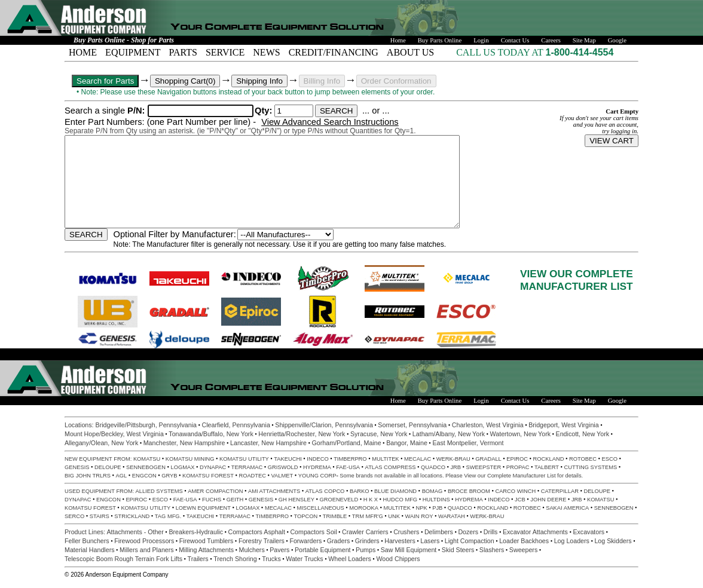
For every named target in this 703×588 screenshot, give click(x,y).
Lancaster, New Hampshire (268, 443)
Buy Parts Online (440, 40)
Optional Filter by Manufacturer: (175, 234)
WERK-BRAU (453, 459)
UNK (394, 516)
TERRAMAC (247, 467)
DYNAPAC (213, 467)
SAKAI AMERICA (567, 508)
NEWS (266, 52)
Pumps (366, 550)
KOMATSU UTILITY (244, 459)
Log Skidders (613, 541)
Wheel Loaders (350, 559)
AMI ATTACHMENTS (274, 491)
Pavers (279, 550)
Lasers (430, 541)
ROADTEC (252, 476)
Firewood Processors (144, 541)
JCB (520, 500)
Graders (339, 541)
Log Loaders (572, 541)
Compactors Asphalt (257, 532)
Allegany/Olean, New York (101, 443)
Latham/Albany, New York (449, 434)
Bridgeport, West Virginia (563, 425)
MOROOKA (364, 508)
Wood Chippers (398, 559)
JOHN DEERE (548, 500)
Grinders (367, 541)
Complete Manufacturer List (522, 476)
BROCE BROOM (469, 491)
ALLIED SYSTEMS (159, 491)
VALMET (282, 476)
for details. (570, 476)
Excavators (589, 532)
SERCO (74, 516)
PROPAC (518, 467)
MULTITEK (385, 459)
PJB (437, 508)
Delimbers (439, 532)
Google (617, 40)
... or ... (376, 111)
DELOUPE (108, 467)
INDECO (317, 459)
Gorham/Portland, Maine (347, 443)
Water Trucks (304, 559)
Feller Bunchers (87, 541)
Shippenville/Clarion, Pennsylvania (324, 425)
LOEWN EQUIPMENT (203, 508)
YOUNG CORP (317, 476)
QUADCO (433, 467)
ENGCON (144, 476)
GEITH (235, 500)
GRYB (169, 476)
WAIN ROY (419, 516)
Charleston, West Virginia (488, 425)
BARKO (360, 491)
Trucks (271, 559)
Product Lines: (86, 532)
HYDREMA (317, 467)
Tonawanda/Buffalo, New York (211, 434)
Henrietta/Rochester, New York (302, 434)
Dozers (468, 532)
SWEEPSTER (484, 467)
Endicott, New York (583, 434)
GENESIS (77, 467)
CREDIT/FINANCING (334, 52)
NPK (422, 508)
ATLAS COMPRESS (391, 467)
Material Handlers (90, 550)
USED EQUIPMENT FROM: (100, 491)
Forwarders (305, 541)
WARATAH (452, 516)
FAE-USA (348, 467)
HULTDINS (436, 500)
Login (481, 40)
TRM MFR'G (368, 516)
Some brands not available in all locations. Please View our (413, 476)
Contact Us (515, 40)
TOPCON (306, 516)
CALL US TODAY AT (501, 52)
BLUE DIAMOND (395, 491)
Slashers (492, 550)
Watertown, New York (520, 434)
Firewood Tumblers (207, 541)
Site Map (584, 40)
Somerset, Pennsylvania (412, 425)
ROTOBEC (583, 459)
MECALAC (418, 459)
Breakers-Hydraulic (196, 532)
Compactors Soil (313, 532)
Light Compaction (470, 541)
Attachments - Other (135, 532)
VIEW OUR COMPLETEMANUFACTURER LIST (577, 280)
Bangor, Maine (407, 443)
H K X (371, 500)
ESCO (609, 459)
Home (398, 40)
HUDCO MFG (401, 500)
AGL (122, 476)
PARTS (183, 52)
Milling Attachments (206, 550)
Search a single (106, 111)
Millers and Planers (147, 550)
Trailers (198, 559)
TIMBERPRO (350, 459)
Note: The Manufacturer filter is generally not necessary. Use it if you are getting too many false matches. (280, 244)
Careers (551, 40)
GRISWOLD (283, 467)
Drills (491, 532)
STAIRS (100, 516)
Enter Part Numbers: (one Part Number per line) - (161, 122)
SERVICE (225, 52)
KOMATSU (147, 459)
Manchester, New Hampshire (184, 443)
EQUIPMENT (133, 52)
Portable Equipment (323, 550)
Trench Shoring (235, 559)
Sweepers (523, 550)
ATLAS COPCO (325, 491)
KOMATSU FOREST (208, 476)
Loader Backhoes (524, 541)
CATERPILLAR (560, 491)
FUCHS (212, 500)
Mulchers (252, 550)
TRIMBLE (335, 516)
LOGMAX (182, 467)
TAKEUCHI (288, 459)
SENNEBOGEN (146, 467)
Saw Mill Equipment (409, 550)
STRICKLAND (132, 516)
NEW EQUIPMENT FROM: (99, 459)
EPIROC (517, 459)
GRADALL (488, 459)
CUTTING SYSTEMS (591, 467)
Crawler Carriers (365, 532)
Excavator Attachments (535, 532)
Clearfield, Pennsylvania (236, 425)
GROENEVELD (339, 500)
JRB (456, 467)
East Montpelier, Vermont (468, 443)
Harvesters (400, 541)
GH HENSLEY (297, 500)
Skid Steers (458, 550)
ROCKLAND (549, 459)
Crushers (406, 532)
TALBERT (547, 467)
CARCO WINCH (515, 491)
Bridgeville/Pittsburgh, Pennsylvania (146, 425)
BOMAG (433, 491)
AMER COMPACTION (215, 491)
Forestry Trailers (262, 541)
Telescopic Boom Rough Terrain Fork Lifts (123, 559)
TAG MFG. (168, 516)
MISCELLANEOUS (321, 508)
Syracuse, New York (379, 434)
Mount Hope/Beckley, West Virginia (114, 434)
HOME (83, 52)
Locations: (80, 425)
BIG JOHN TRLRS (88, 476)
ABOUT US (410, 52)
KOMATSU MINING (190, 459)
